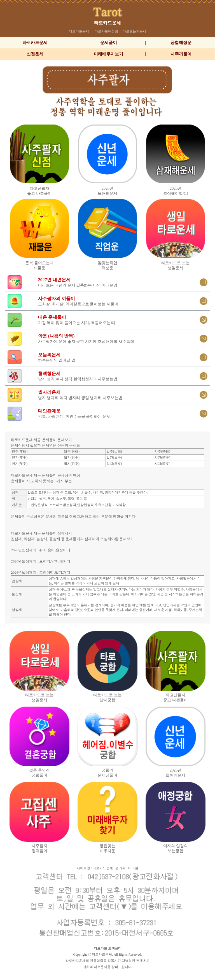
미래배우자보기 (108, 54)
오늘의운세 (49, 355)
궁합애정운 (181, 43)
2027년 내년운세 (54, 280)
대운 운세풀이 (52, 317)
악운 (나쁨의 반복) (56, 336)
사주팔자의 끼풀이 (57, 298)
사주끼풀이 (181, 54)
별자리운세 (49, 392)
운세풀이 (109, 43)
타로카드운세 (107, 23)
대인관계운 (49, 411)
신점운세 (35, 54)
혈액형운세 (49, 373)
